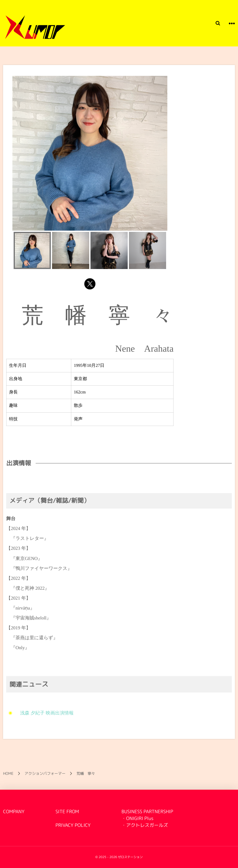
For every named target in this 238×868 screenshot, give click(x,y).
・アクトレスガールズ (145, 825)
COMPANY (14, 812)
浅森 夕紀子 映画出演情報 (45, 713)
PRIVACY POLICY (73, 825)
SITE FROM (67, 812)
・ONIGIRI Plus (137, 818)
